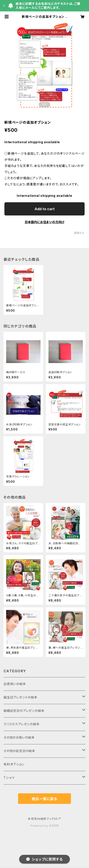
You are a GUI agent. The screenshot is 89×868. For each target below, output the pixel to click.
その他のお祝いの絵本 (19, 737)
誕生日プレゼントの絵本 (20, 697)
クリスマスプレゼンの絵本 (22, 724)
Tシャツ (9, 778)
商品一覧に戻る (44, 799)
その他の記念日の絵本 (19, 751)
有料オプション (14, 764)
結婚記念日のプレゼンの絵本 (24, 711)
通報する (79, 233)
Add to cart (45, 209)
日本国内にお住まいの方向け (44, 222)
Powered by (44, 826)
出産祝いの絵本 (15, 684)
